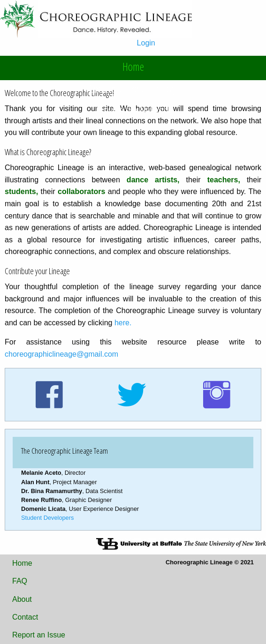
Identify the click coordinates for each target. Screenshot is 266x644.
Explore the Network (133, 110)
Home (133, 66)
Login (146, 43)
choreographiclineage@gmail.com (61, 354)
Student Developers (47, 518)
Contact (25, 617)
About (22, 599)
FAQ (20, 581)
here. (123, 323)
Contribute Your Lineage (133, 88)
